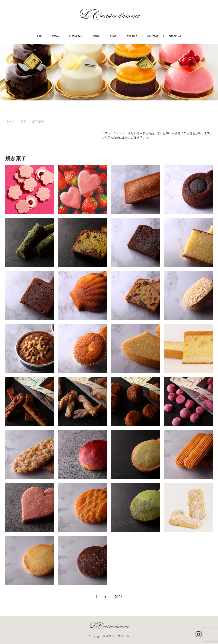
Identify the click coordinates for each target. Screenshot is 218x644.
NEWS (56, 36)
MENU (96, 36)
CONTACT (153, 36)
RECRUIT (132, 36)
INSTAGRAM (76, 36)
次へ (118, 596)
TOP (39, 36)
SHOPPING (175, 36)
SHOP (113, 36)
